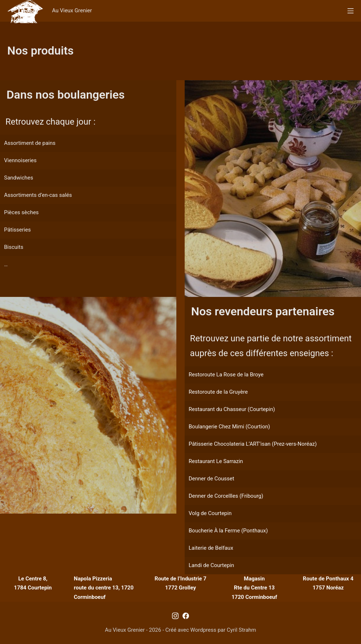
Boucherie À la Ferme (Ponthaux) (228, 531)
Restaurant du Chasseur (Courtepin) (232, 409)
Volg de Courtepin (210, 513)
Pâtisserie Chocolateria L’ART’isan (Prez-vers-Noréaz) (253, 444)
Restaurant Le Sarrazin (216, 461)
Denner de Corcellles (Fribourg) (226, 496)
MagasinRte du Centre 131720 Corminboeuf (254, 588)
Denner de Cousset (211, 479)
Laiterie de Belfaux (211, 548)
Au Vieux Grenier (72, 10)
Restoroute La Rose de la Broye (226, 375)
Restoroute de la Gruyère (218, 392)
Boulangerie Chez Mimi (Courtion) (229, 427)
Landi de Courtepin (211, 565)
